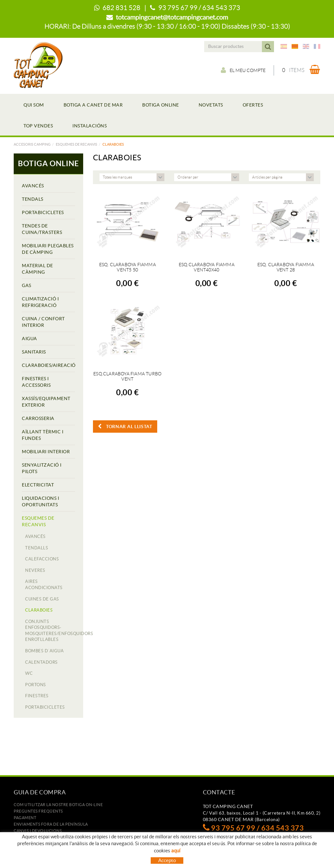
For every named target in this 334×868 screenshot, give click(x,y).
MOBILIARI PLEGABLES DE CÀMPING (48, 249)
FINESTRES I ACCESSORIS (36, 382)
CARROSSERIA (38, 418)
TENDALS (33, 199)
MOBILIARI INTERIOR (46, 452)
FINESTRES (37, 696)
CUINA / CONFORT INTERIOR (43, 322)
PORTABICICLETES (43, 212)
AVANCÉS (33, 186)
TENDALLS (37, 548)
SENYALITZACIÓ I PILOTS (42, 468)
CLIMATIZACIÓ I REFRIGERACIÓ (40, 302)
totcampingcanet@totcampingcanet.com (172, 17)
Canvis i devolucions (38, 831)
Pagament (25, 818)
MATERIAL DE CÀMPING (38, 269)
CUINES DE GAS (42, 599)
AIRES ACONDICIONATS (44, 585)
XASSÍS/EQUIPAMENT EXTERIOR (46, 402)
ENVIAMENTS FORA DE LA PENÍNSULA (51, 824)
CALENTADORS (41, 662)
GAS (27, 285)
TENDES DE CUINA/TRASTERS (42, 229)
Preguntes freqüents (38, 811)
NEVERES (35, 570)
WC (29, 673)
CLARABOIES (39, 610)
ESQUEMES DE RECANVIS (76, 144)
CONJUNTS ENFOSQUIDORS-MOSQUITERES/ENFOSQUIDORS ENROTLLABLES (50, 631)
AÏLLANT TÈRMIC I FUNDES (43, 435)
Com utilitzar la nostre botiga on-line (58, 805)
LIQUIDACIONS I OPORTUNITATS (40, 501)
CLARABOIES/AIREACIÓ (48, 365)
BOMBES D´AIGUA (44, 651)
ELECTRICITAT (38, 485)
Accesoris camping (32, 144)
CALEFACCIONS (42, 559)
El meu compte (243, 70)
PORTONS (36, 685)
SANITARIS (34, 352)
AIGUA (30, 339)
